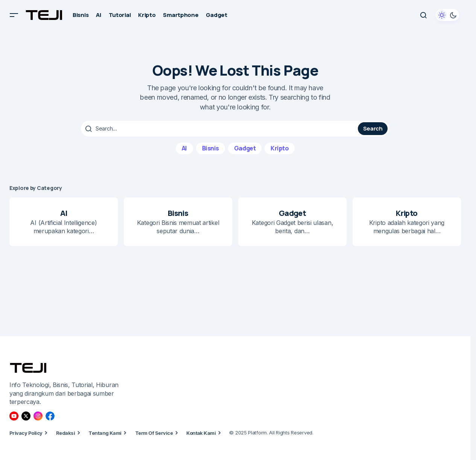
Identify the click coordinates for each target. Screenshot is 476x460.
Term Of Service (154, 433)
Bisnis (211, 148)
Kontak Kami (201, 433)
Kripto (280, 148)
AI (184, 148)
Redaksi (65, 433)
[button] (14, 15)
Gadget (245, 148)
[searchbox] (220, 129)
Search (373, 128)
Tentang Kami (105, 433)
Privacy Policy (26, 433)
